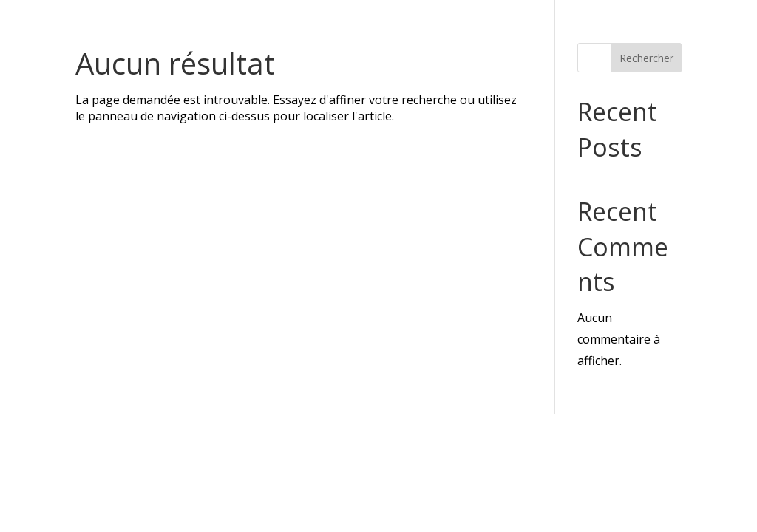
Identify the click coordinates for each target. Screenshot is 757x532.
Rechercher (646, 58)
